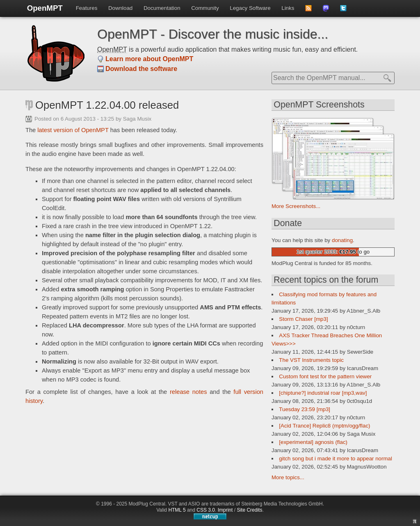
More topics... (288, 477)
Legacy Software (250, 8)
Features (87, 8)
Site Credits (249, 510)
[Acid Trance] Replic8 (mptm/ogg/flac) (324, 426)
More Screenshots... (296, 206)
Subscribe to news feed (311, 11)
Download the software (141, 69)
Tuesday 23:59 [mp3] (305, 409)
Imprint (225, 510)
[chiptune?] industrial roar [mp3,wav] (323, 393)
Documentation (162, 8)
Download (120, 8)
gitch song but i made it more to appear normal (336, 459)
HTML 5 (177, 510)
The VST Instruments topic (311, 360)
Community (205, 8)
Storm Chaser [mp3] (303, 319)
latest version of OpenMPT (73, 130)
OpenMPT (45, 8)
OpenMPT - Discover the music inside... (213, 34)
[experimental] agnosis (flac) (313, 442)
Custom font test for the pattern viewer (325, 376)
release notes (188, 392)
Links (288, 8)
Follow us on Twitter (346, 11)
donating (342, 240)
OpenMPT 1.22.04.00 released (107, 105)
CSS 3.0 (206, 510)
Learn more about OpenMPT (149, 59)
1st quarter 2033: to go (333, 252)
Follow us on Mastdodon (329, 11)
